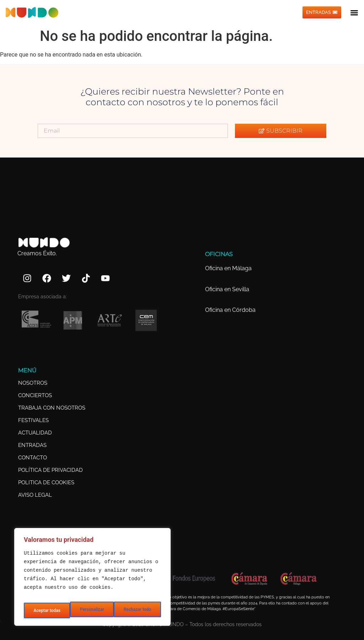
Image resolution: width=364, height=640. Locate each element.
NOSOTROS (33, 383)
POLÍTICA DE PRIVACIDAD (50, 470)
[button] (355, 13)
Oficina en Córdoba (230, 310)
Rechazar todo (91, 610)
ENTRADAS (32, 445)
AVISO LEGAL (35, 495)
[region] (92, 580)
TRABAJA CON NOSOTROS (52, 408)
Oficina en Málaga (228, 268)
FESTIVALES (33, 420)
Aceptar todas (139, 610)
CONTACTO (33, 458)
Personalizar (44, 610)
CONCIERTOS (35, 395)
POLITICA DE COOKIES (46, 482)
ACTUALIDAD (35, 433)
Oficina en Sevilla (227, 289)
